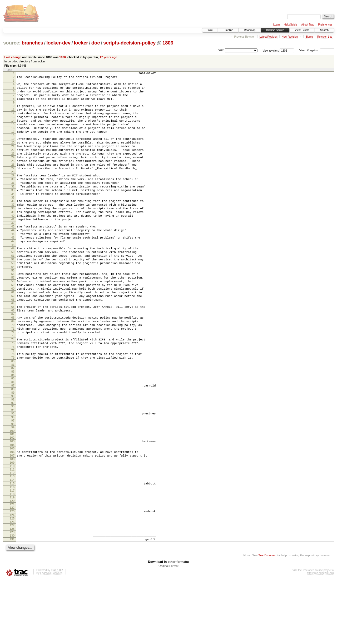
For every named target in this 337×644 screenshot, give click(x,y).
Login (276, 25)
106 (12, 509)
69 (13, 367)
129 (12, 595)
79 (13, 410)
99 (13, 483)
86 (13, 435)
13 (13, 125)
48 (13, 277)
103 (12, 498)
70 (13, 371)
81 (13, 418)
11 (13, 116)
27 (13, 186)
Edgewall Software (51, 637)
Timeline (228, 30)
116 (12, 548)
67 (13, 359)
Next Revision (290, 37)
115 (12, 543)
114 (12, 539)
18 (13, 147)
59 (13, 324)
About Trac (308, 25)
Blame (309, 37)
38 (13, 234)
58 (13, 320)
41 (13, 247)
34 (13, 217)
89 (13, 447)
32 (13, 208)
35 (13, 221)
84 (13, 428)
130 (12, 598)
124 (12, 577)
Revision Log (325, 37)
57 (13, 315)
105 (12, 506)
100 (12, 487)
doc (96, 43)
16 (13, 138)
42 (13, 251)
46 (13, 268)
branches (32, 43)
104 (12, 503)
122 (12, 568)
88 (13, 444)
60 (13, 329)
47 (13, 273)
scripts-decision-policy (129, 43)
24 (13, 173)
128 (12, 591)
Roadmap (250, 30)
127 (12, 588)
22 (13, 164)
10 (13, 111)
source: (12, 43)
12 (13, 120)
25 (13, 177)
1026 (63, 57)
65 (13, 350)
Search (324, 30)
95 (13, 469)
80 (13, 414)
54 (13, 303)
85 (13, 431)
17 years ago (108, 57)
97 (13, 477)
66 (13, 355)
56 (13, 311)
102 (12, 494)
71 (13, 376)
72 (13, 380)
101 (12, 490)
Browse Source (275, 30)
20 (13, 155)
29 (13, 194)
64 (13, 347)
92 (13, 457)
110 (12, 525)
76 (13, 397)
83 (13, 424)
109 (12, 522)
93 (13, 461)
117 (12, 551)
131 (12, 602)
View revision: (271, 50)
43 (13, 255)
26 (13, 182)
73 (13, 385)
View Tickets (302, 30)
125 (12, 581)
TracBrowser (267, 619)
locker (81, 43)
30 (13, 199)
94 (13, 464)
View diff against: (317, 50)
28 (13, 191)
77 (13, 402)
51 (13, 290)
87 (13, 439)
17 (13, 143)
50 (13, 285)
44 (13, 259)
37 (13, 229)
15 (13, 134)
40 (13, 242)
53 (13, 299)
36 (13, 225)
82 (13, 421)
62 (13, 338)
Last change (13, 57)
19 (13, 151)
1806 (168, 43)
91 (13, 454)
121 (12, 565)
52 (13, 294)
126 (12, 584)
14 (13, 129)
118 (12, 555)
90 (13, 450)
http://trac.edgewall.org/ (321, 637)
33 (13, 212)
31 (13, 203)
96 (13, 473)
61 (13, 333)
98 (13, 480)
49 (13, 281)
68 (13, 363)
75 (13, 393)
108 (12, 518)
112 (12, 532)
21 (13, 160)
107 (12, 514)
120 (12, 562)
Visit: (221, 50)
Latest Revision (268, 37)
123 (12, 573)
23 (13, 169)
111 (12, 529)
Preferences (325, 25)
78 (13, 405)
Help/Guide (290, 25)
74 (13, 388)
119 (12, 558)
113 (12, 536)
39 (13, 238)
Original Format (168, 630)
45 (13, 264)
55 (13, 308)
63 (13, 342)
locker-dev (58, 43)
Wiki (210, 30)
